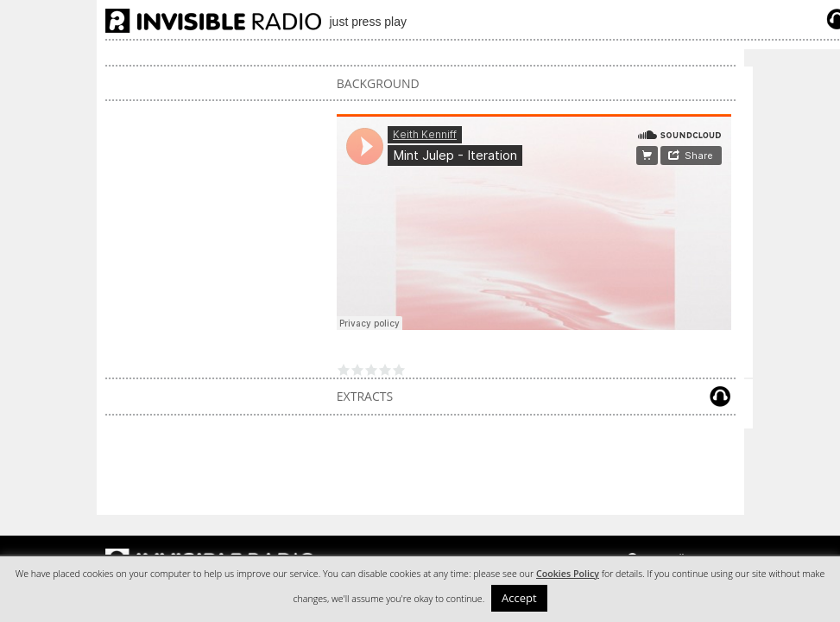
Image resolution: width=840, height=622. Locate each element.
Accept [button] (519, 598)
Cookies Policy (568, 574)
